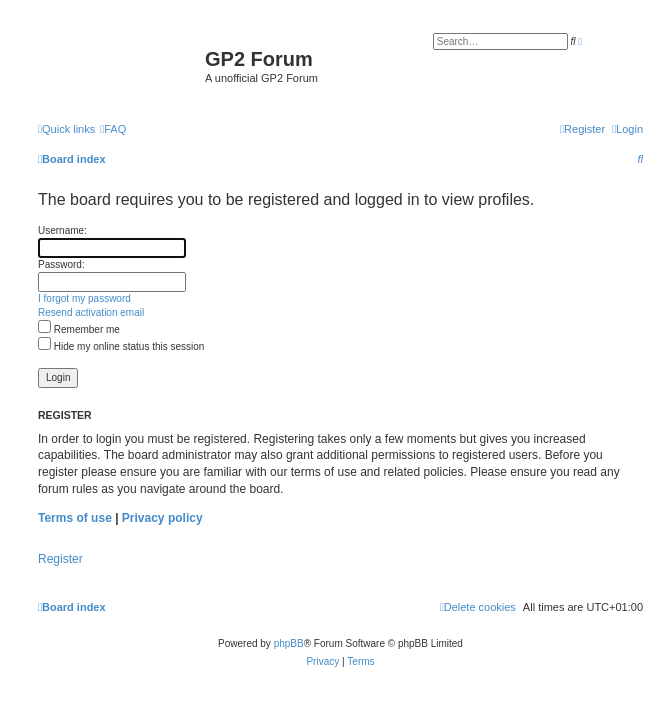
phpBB (289, 643)
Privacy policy (162, 518)
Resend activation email (91, 312)
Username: (62, 230)
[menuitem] (113, 129)
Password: (61, 264)
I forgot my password (84, 298)
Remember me (79, 329)
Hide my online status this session (121, 346)
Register (60, 559)
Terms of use (75, 518)
